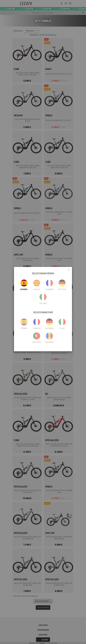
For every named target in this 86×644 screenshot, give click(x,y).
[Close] (69, 270)
